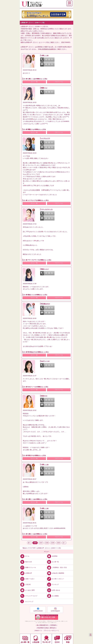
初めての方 (26, 562)
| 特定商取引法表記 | (43, 628)
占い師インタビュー (55, 579)
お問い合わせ (53, 590)
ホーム (25, 556)
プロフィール (59, 82)
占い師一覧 (53, 562)
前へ (29, 543)
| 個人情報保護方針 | (42, 625)
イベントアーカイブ (29, 596)
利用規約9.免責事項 (49, 49)
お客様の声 (26, 573)
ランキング (53, 584)
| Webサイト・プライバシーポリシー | (47, 631)
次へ (64, 543)
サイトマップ (27, 602)
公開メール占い (27, 579)
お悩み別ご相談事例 (55, 573)
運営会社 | (53, 628)
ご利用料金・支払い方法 (57, 567)
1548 (47, 543)
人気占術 (25, 584)
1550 (58, 543)
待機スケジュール (28, 567)
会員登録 (52, 556)
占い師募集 (53, 596)
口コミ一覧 (34, 82)
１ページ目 (44, 42)
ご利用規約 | (53, 625)
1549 (53, 543)
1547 (41, 543)
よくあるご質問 (27, 590)
